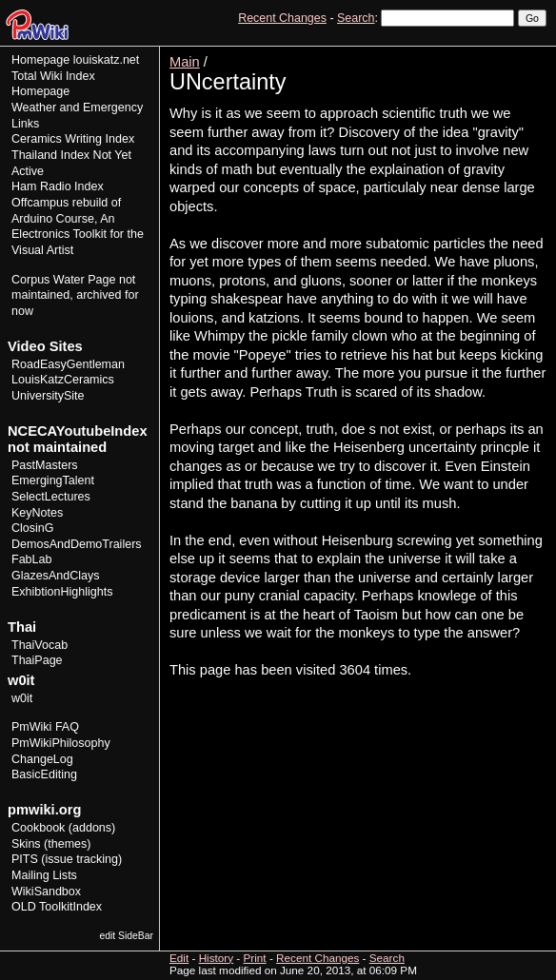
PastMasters (45, 465)
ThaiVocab (40, 645)
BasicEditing (44, 774)
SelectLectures (51, 497)
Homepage (40, 60)
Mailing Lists (44, 875)
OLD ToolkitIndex (57, 907)
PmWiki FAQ (45, 727)
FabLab (31, 559)
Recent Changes (282, 18)
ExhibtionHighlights (62, 592)
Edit (449, 53)
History (488, 53)
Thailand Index (50, 155)
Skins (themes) (51, 844)
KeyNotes (37, 513)
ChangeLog (42, 759)
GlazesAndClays (56, 576)
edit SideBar (126, 936)
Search (356, 18)
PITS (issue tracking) (67, 859)
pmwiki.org (44, 810)
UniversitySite (48, 396)
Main (185, 62)
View (415, 53)
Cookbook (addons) (63, 828)
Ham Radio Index (58, 186)
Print (530, 53)
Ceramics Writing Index (73, 139)
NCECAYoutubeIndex (78, 431)
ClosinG (33, 528)
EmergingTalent (53, 480)
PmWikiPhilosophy (61, 743)
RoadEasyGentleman (68, 364)
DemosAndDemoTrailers (77, 544)
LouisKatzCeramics (63, 380)
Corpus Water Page (63, 280)
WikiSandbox (46, 892)
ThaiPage (37, 660)
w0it (22, 698)
